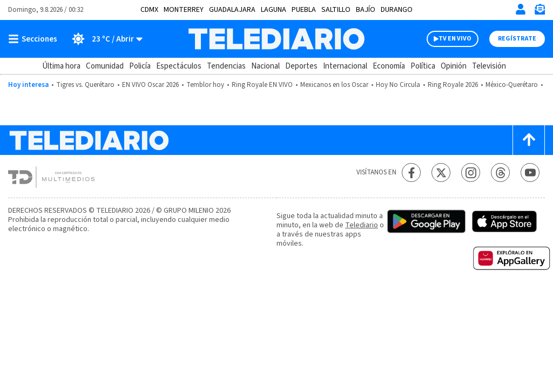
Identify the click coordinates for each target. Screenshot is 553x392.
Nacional (265, 66)
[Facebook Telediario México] (411, 173)
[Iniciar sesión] (521, 9)
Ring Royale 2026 (453, 85)
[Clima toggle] (103, 39)
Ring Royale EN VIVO (262, 85)
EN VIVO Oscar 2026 (150, 85)
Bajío (366, 10)
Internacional (345, 66)
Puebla (304, 10)
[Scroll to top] (529, 140)
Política (423, 66)
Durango (397, 10)
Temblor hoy (205, 85)
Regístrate (517, 39)
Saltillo (336, 10)
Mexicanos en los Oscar (334, 85)
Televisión (489, 66)
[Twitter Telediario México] (441, 173)
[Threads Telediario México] (500, 173)
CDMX (149, 10)
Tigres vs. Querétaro (85, 85)
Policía (140, 66)
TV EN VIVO (455, 39)
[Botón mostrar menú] (35, 39)
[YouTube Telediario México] (530, 173)
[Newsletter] (539, 12)
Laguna (274, 10)
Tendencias (226, 66)
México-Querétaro (512, 85)
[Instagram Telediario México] (471, 173)
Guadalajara (232, 10)
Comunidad (105, 66)
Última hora (61, 66)
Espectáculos (179, 66)
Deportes (301, 66)
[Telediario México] (276, 39)
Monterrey (184, 10)
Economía (389, 66)
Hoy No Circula (398, 85)
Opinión (454, 66)
